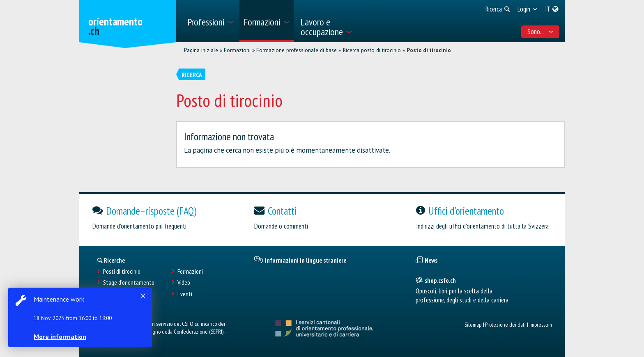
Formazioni (237, 50)
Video (184, 283)
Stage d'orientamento (129, 283)
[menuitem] (210, 21)
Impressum (541, 324)
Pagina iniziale (201, 50)
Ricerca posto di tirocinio (372, 50)
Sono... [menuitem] (540, 32)
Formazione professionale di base (297, 50)
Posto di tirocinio (429, 50)
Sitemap (473, 324)
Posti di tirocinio (122, 271)
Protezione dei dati (505, 324)
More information (62, 336)
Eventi (185, 294)
